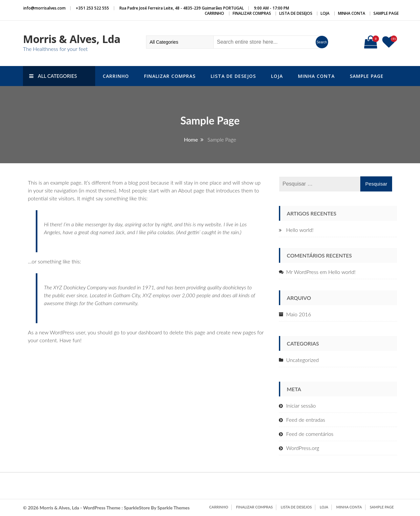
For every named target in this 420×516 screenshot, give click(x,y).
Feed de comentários (310, 434)
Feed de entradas (306, 420)
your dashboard (145, 332)
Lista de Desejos (296, 13)
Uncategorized (303, 360)
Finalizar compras (252, 13)
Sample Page (386, 13)
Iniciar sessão (301, 405)
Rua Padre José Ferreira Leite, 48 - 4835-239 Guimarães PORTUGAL (182, 8)
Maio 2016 (299, 314)
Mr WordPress (302, 272)
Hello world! (300, 230)
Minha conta (352, 13)
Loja (325, 13)
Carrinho (214, 13)
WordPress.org (303, 448)
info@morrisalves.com (44, 8)
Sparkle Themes (174, 508)
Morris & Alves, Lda (72, 39)
